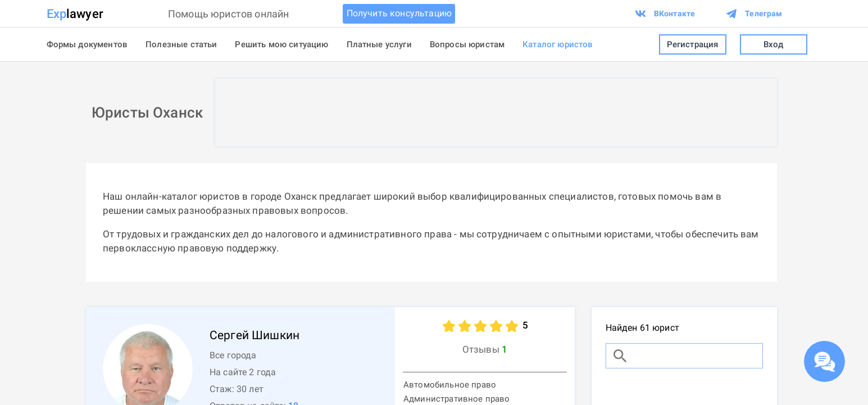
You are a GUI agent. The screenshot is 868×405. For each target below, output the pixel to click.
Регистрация (693, 45)
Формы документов (87, 44)
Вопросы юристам (467, 44)
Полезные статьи (181, 44)
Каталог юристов (558, 44)
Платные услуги (379, 44)
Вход (774, 45)
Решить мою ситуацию (281, 44)
